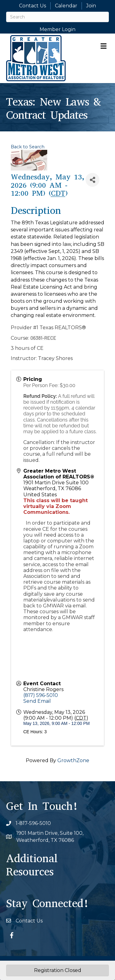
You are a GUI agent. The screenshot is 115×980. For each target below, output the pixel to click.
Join (91, 6)
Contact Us (33, 6)
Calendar (66, 6)
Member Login (57, 29)
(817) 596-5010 (41, 695)
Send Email (37, 701)
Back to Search (28, 147)
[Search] (57, 17)
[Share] (92, 180)
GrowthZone (73, 760)
